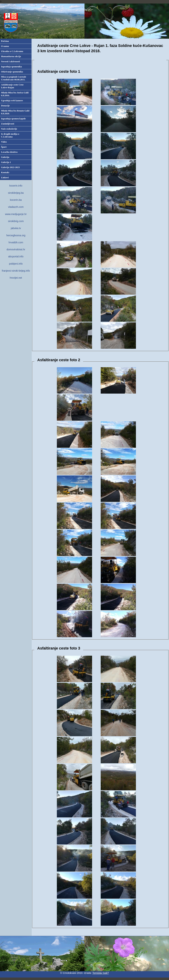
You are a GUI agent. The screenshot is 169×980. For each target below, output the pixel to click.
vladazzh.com (16, 207)
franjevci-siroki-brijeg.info (16, 271)
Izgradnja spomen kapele (13, 119)
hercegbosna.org (16, 235)
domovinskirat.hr (16, 249)
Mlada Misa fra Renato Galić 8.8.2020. (15, 112)
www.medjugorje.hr (16, 214)
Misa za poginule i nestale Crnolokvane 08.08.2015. (14, 78)
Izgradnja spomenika (11, 67)
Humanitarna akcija (11, 56)
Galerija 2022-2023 (10, 167)
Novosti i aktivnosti (10, 61)
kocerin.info (16, 186)
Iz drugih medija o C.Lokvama (10, 135)
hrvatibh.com (16, 242)
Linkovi (5, 177)
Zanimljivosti (8, 124)
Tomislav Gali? (101, 973)
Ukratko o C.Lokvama (12, 51)
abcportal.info (16, 256)
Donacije (5, 106)
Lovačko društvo (9, 152)
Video (4, 142)
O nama (5, 46)
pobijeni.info (16, 264)
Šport (4, 147)
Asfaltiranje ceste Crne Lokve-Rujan (12, 86)
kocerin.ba (16, 200)
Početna (5, 41)
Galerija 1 (6, 162)
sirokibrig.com (16, 221)
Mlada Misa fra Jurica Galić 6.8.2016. (15, 94)
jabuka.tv (16, 228)
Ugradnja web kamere (12, 100)
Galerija (5, 157)
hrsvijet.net (16, 278)
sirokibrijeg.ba (16, 193)
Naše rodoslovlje (9, 129)
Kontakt (5, 172)
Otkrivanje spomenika (12, 72)
